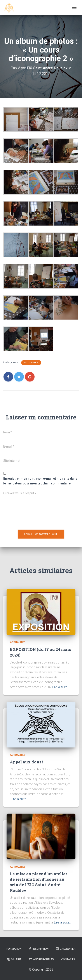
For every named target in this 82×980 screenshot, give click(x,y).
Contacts (68, 959)
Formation (14, 949)
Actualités (31, 363)
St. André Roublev (41, 959)
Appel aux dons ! (26, 762)
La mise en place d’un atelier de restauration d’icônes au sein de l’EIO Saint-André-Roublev (38, 882)
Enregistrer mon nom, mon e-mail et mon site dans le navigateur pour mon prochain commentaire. (40, 481)
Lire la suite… (61, 687)
